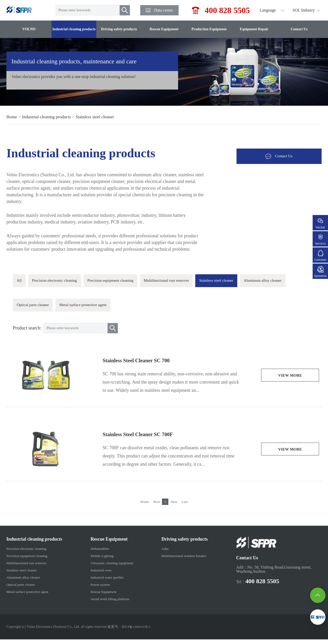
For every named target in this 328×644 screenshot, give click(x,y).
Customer (320, 256)
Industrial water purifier (105, 582)
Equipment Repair (254, 29)
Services (320, 240)
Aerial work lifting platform (109, 603)
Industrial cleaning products (74, 29)
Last (188, 506)
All (20, 282)
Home (12, 117)
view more (290, 380)
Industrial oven (98, 575)
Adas (164, 553)
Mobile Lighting (99, 560)
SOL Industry (304, 10)
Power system (97, 589)
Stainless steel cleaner (99, 117)
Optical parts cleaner (93, 308)
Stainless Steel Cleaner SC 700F (144, 439)
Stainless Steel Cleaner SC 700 (142, 365)
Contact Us (299, 29)
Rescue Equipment (164, 29)
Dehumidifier (97, 553)
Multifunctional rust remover (193, 282)
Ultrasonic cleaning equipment (111, 567)
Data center (164, 10)
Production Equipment (209, 29)
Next (155, 506)
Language (268, 10)
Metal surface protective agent (152, 308)
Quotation (320, 272)
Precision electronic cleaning (62, 282)
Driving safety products (119, 29)
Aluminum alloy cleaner (40, 308)
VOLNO (29, 29)
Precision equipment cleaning (127, 282)
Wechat (320, 223)
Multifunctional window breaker (186, 560)
